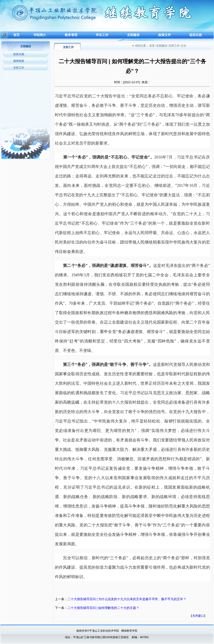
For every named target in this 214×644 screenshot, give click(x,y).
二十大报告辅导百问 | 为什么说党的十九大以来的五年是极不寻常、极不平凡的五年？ (127, 599)
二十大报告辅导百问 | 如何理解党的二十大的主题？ (103, 608)
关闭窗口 (198, 616)
